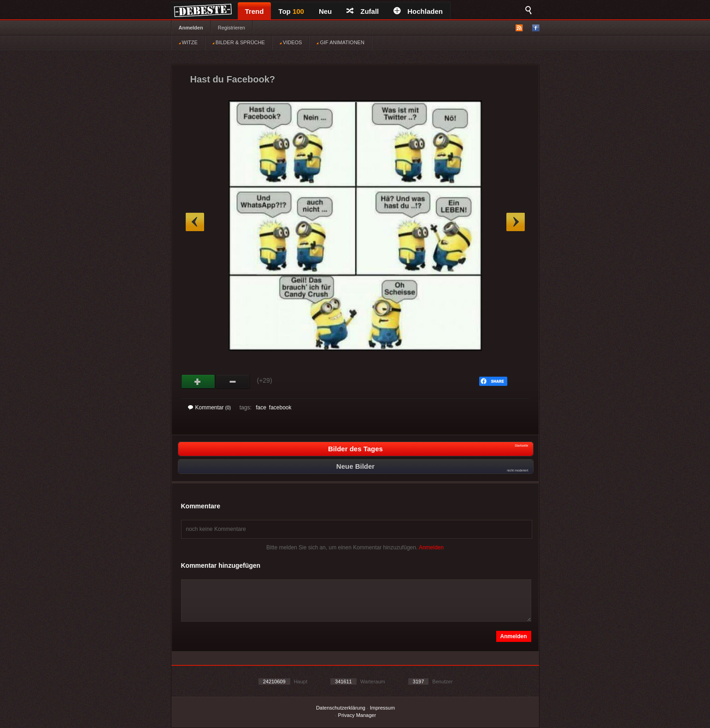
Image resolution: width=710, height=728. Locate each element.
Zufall (363, 11)
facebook (280, 408)
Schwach (233, 382)
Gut (198, 382)
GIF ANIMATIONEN (340, 42)
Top (291, 11)
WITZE (188, 42)
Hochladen (418, 11)
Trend (255, 11)
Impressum (382, 708)
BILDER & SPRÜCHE (239, 42)
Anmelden (191, 28)
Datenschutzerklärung (341, 708)
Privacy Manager (357, 715)
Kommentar (210, 408)
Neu (325, 11)
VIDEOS (291, 42)
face (261, 408)
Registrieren (232, 28)
